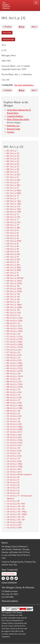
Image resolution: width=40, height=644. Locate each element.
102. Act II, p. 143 (13, 419)
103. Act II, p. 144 (13, 421)
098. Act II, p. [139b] (14, 408)
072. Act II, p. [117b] (14, 339)
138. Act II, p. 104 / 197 (16, 517)
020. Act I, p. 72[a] (14, 201)
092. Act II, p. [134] (14, 392)
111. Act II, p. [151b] (14, 443)
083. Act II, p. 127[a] (14, 368)
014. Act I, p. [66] (13, 185)
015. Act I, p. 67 (13, 188)
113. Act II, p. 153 (13, 448)
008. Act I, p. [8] (13, 169)
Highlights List (13, 126)
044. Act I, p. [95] (13, 265)
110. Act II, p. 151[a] (14, 440)
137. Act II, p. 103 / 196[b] (17, 514)
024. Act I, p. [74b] (14, 212)
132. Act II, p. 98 (13, 501)
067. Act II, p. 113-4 (14, 326)
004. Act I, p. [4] (13, 159)
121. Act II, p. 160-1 (14, 469)
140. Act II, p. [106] (14, 522)
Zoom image (7, 33)
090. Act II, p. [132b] (14, 387)
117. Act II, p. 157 (13, 459)
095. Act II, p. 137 (13, 400)
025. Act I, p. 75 (13, 214)
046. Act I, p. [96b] (14, 270)
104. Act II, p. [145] (14, 424)
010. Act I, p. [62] (13, 175)
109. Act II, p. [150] (14, 437)
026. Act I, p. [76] (13, 217)
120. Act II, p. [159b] (14, 467)
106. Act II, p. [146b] (14, 429)
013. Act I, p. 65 (13, 183)
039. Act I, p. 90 (13, 252)
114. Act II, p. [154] (14, 451)
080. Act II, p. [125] (14, 360)
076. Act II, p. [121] (14, 350)
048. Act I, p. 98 (13, 275)
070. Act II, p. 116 (13, 334)
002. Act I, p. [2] (13, 153)
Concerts (11, 132)
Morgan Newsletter (9, 574)
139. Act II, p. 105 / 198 (16, 520)
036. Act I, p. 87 (13, 244)
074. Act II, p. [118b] (14, 344)
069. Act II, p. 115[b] (14, 331)
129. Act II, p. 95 (13, 490)
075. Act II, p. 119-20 (15, 347)
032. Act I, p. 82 (13, 233)
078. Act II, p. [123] (14, 355)
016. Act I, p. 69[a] (14, 190)
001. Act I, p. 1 (12, 151)
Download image (8, 39)
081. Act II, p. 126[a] (14, 363)
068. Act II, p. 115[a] (14, 328)
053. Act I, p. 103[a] (14, 289)
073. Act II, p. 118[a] (14, 342)
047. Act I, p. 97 (13, 273)
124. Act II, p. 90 (13, 477)
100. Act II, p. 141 (13, 413)
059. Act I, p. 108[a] (14, 305)
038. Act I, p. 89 (13, 249)
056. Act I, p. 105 (13, 297)
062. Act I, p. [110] (14, 313)
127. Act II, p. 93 (13, 485)
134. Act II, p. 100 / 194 (16, 506)
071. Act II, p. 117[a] (14, 336)
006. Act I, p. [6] (13, 164)
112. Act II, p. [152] (14, 445)
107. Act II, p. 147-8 (14, 432)
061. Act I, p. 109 (13, 310)
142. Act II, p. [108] (14, 528)
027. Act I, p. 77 (13, 220)
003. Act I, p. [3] (13, 156)
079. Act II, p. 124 (13, 358)
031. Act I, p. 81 (13, 230)
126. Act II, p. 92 (13, 482)
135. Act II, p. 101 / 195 (16, 509)
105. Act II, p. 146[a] (14, 427)
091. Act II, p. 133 (13, 389)
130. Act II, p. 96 (13, 493)
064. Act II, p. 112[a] (14, 318)
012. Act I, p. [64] (13, 180)
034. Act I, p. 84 (13, 238)
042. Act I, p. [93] (13, 259)
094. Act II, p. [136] (14, 398)
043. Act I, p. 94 (13, 262)
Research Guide (13, 129)
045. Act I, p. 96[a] (14, 267)
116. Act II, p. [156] (14, 456)
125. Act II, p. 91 (13, 480)
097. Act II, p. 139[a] (14, 406)
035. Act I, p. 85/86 (14, 241)
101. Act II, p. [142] (14, 416)
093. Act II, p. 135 (13, 395)
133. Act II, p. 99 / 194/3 (16, 504)
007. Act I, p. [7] (13, 167)
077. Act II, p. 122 (13, 352)
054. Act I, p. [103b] (14, 291)
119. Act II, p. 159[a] (14, 464)
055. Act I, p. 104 (13, 294)
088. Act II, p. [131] (14, 382)
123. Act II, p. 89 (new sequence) (19, 474)
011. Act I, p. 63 (13, 177)
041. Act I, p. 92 (13, 257)
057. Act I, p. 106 (13, 299)
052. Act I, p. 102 (13, 286)
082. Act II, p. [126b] (14, 366)
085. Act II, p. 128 (13, 374)
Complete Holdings (15, 116)
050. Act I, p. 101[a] (14, 281)
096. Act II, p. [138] (14, 403)
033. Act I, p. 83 (13, 236)
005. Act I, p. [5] (13, 161)
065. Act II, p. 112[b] (14, 321)
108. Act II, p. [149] (14, 435)
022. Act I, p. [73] (13, 206)
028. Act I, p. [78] (13, 222)
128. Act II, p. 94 (13, 488)
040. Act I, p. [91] (13, 254)
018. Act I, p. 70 (13, 196)
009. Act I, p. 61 (13, 172)
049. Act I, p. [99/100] (15, 278)
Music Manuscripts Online (18, 119)
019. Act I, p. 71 (13, 198)
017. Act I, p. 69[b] (14, 193)
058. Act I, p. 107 (13, 302)
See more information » (24, 85)
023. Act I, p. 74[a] (14, 209)
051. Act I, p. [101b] (14, 283)
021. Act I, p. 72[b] (14, 204)
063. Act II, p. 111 (13, 315)
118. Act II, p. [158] (14, 461)
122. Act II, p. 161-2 (14, 472)
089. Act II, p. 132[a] (14, 384)
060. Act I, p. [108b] (14, 307)
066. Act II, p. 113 (13, 323)
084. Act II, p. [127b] (14, 371)
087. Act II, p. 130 (13, 379)
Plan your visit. (5, 12)
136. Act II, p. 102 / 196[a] (17, 512)
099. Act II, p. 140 (13, 411)
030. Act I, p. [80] (13, 228)
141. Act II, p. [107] (14, 525)
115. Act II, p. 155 (13, 453)
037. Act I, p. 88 (13, 246)
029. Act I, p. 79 (13, 225)
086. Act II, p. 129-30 (15, 376)
